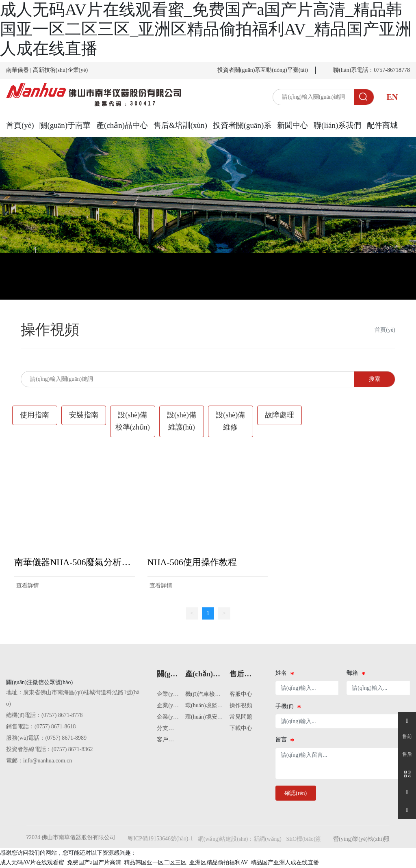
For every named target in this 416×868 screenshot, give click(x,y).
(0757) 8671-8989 (66, 738)
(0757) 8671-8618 (55, 727)
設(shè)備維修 (230, 421)
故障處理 (279, 415)
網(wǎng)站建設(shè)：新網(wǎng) (239, 839)
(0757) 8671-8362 (72, 749)
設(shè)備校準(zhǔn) (133, 421)
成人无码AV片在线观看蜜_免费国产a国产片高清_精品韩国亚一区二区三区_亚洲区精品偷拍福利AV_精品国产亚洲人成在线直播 (206, 29)
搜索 (375, 379)
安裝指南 (84, 415)
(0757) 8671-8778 (62, 715)
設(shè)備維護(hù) (182, 421)
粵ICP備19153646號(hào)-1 (158, 839)
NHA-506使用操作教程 (192, 562)
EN (392, 97)
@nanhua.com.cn (52, 761)
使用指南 (35, 415)
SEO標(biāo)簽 (305, 839)
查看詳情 (28, 586)
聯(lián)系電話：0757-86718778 (372, 70)
